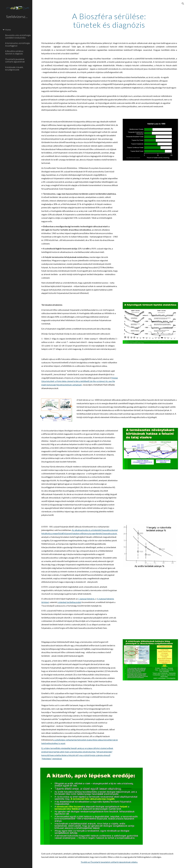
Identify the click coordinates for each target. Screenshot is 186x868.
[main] (109, 20)
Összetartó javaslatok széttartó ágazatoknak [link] (15, 60)
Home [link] (8, 30)
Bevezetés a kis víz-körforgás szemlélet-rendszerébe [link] (18, 36)
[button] (183, 4)
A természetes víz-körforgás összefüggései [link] (18, 44)
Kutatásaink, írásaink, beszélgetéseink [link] (14, 68)
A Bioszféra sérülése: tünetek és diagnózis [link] (14, 52)
